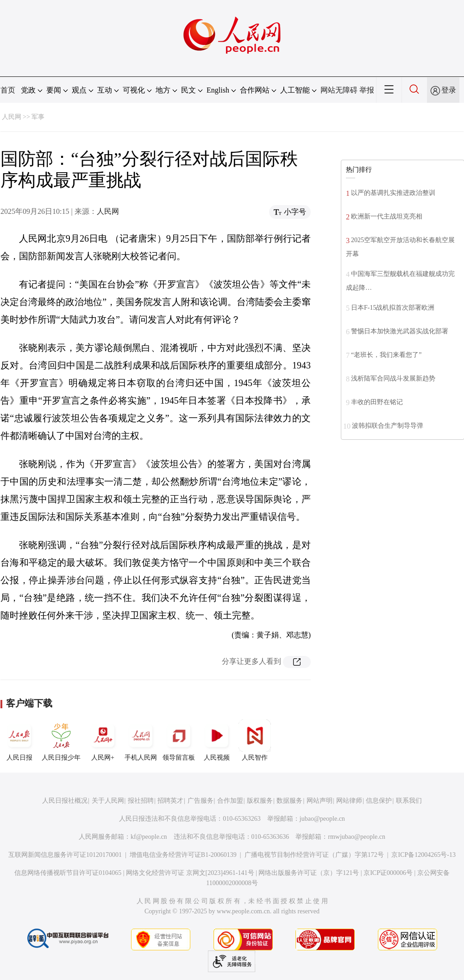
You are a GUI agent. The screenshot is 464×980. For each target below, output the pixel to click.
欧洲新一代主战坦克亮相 (387, 216)
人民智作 (255, 740)
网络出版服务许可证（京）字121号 (309, 873)
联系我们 (409, 801)
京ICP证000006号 (388, 873)
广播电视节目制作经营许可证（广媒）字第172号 (314, 855)
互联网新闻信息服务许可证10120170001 (65, 855)
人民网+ (103, 740)
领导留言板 (179, 740)
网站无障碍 (339, 90)
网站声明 (320, 801)
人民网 (12, 117)
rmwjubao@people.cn (357, 837)
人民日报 (19, 740)
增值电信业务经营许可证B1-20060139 (183, 855)
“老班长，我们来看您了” (386, 355)
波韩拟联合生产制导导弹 (388, 426)
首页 (8, 90)
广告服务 (201, 801)
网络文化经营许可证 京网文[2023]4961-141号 (190, 873)
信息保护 (379, 801)
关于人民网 (108, 801)
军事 (38, 117)
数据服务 (289, 801)
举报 (367, 90)
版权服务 (260, 801)
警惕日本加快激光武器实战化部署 (400, 331)
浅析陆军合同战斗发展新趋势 (393, 378)
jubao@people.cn (322, 819)
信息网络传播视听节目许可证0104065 (68, 873)
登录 (449, 90)
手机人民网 (141, 740)
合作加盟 (230, 801)
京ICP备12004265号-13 (423, 855)
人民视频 (217, 740)
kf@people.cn (149, 837)
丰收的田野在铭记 (377, 402)
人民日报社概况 (65, 801)
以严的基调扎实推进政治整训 (393, 193)
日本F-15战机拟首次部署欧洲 (393, 308)
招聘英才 (170, 801)
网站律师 (349, 801)
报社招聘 (141, 801)
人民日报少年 (61, 740)
